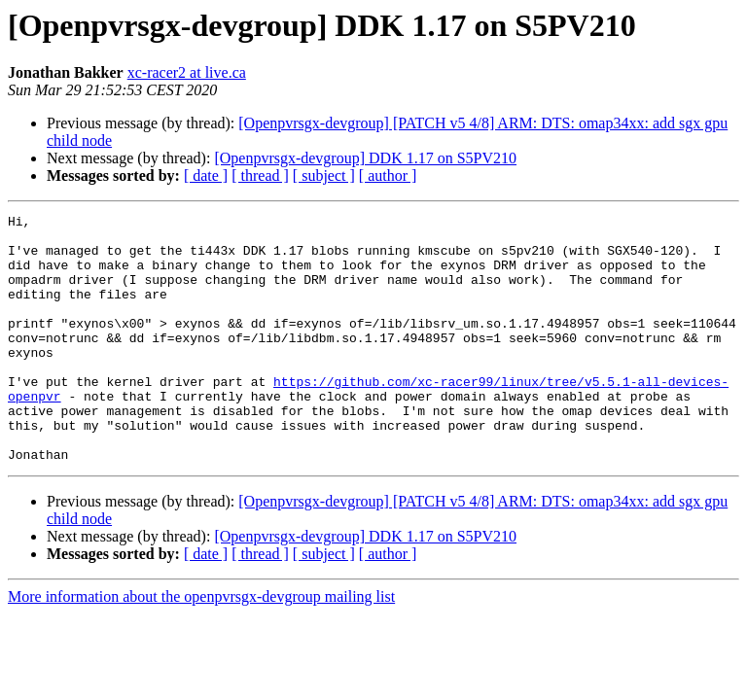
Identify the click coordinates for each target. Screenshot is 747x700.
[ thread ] (260, 175)
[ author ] (388, 175)
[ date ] (206, 175)
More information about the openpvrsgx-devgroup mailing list (201, 646)
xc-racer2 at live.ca (187, 72)
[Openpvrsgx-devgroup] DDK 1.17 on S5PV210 (365, 158)
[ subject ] (324, 175)
